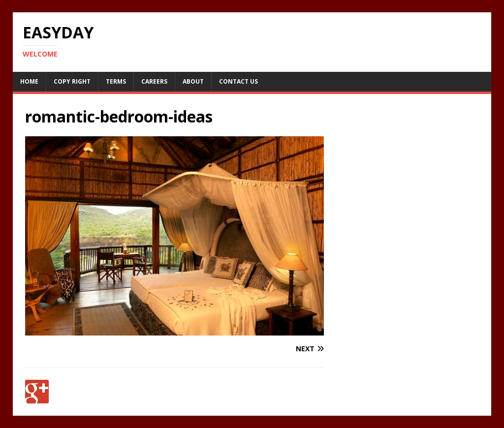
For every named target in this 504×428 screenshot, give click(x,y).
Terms (116, 81)
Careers (154, 81)
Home (29, 81)
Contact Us (238, 81)
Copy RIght (72, 81)
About (193, 81)
